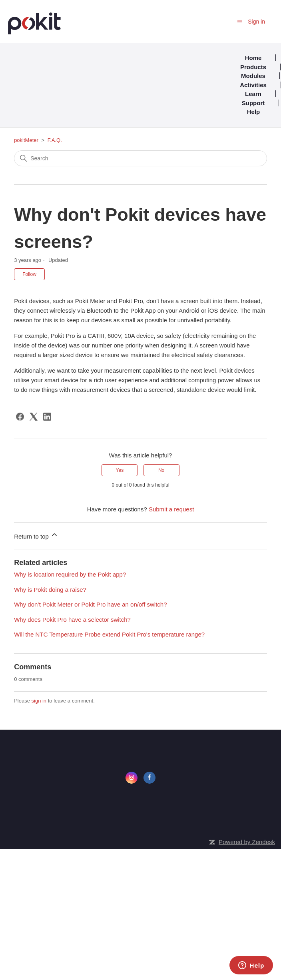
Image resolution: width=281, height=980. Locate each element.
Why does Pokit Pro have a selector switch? (72, 620)
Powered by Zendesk (247, 842)
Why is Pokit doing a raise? (50, 590)
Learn (253, 94)
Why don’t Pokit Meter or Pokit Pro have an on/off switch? (90, 604)
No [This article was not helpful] (161, 470)
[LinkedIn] (47, 417)
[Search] (140, 158)
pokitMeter (26, 140)
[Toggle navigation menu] (240, 21)
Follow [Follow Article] (29, 274)
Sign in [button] (256, 22)
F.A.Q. (55, 140)
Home (253, 58)
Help (254, 112)
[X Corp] (34, 417)
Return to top (36, 535)
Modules (253, 76)
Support (253, 103)
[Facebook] (20, 417)
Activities (253, 85)
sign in (39, 701)
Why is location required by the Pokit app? (70, 574)
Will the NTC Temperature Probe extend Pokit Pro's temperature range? (109, 634)
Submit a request (171, 509)
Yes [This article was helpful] (120, 470)
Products (253, 67)
